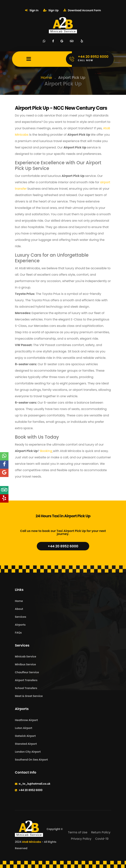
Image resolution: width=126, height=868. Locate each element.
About (19, 609)
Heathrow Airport (26, 720)
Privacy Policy (81, 839)
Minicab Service (26, 657)
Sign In (32, 10)
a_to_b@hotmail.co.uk (35, 784)
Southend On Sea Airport (31, 760)
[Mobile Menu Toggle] (29, 59)
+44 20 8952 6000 (63, 546)
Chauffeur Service (27, 672)
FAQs (18, 633)
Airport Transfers (26, 680)
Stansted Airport (26, 744)
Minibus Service (25, 664)
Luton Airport (24, 728)
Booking (46, 451)
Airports (20, 625)
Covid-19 (102, 839)
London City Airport (28, 752)
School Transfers (26, 688)
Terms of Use (78, 832)
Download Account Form (82, 10)
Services (21, 617)
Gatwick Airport (25, 736)
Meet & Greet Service (29, 696)
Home (46, 78)
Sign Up (51, 10)
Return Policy (101, 832)
